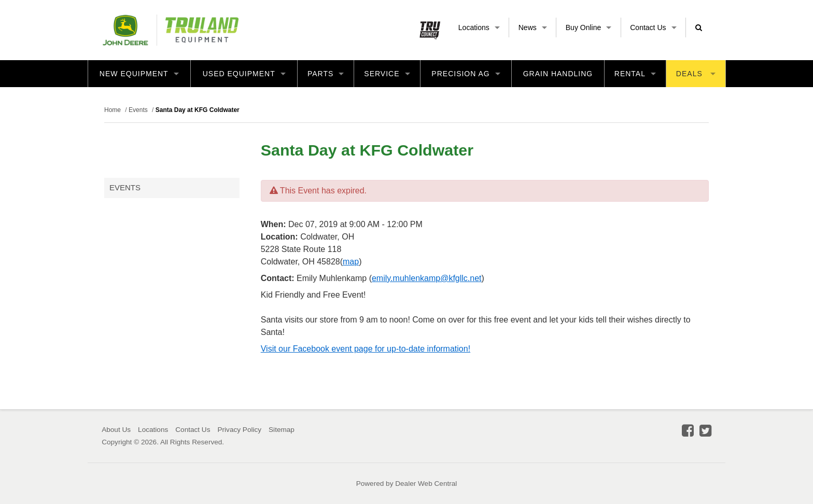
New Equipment (139, 74)
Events (125, 187)
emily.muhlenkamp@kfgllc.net (427, 278)
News (533, 27)
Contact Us (653, 27)
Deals (696, 74)
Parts (326, 74)
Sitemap (282, 430)
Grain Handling (558, 74)
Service (387, 74)
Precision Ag (466, 74)
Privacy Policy (239, 430)
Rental (635, 74)
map (351, 262)
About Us (116, 430)
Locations (479, 27)
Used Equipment (244, 74)
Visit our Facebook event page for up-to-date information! (366, 349)
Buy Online (588, 27)
